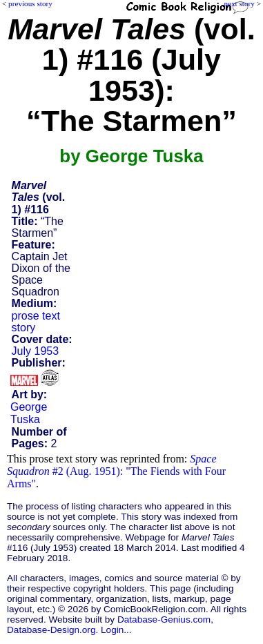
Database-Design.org (51, 630)
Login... (116, 630)
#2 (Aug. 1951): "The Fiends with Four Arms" (116, 471)
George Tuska (29, 413)
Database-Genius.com (164, 619)
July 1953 (36, 351)
